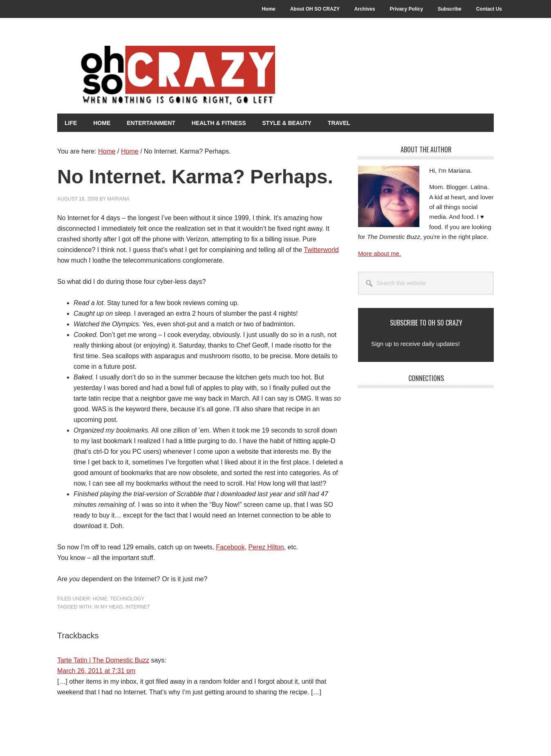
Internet (138, 607)
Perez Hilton (266, 547)
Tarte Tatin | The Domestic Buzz (103, 660)
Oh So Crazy (200, 76)
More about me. (380, 253)
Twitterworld (321, 249)
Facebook (230, 547)
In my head (108, 607)
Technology (127, 598)
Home (100, 598)
